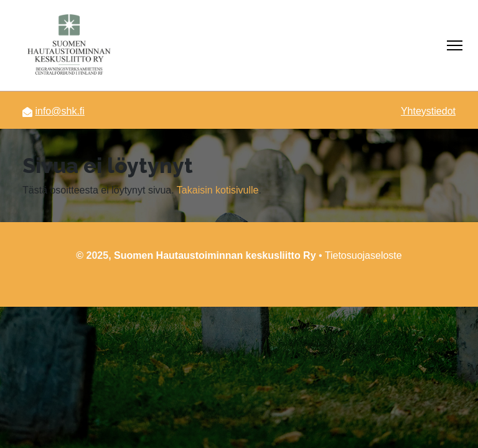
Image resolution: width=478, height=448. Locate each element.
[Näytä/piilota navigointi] (455, 45)
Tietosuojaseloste (363, 255)
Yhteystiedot (428, 111)
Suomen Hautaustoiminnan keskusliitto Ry (215, 255)
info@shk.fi (59, 111)
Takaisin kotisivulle (218, 190)
